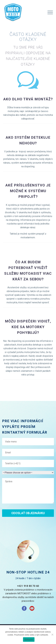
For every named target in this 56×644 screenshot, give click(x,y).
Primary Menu (50, 12)
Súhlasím (29, 640)
